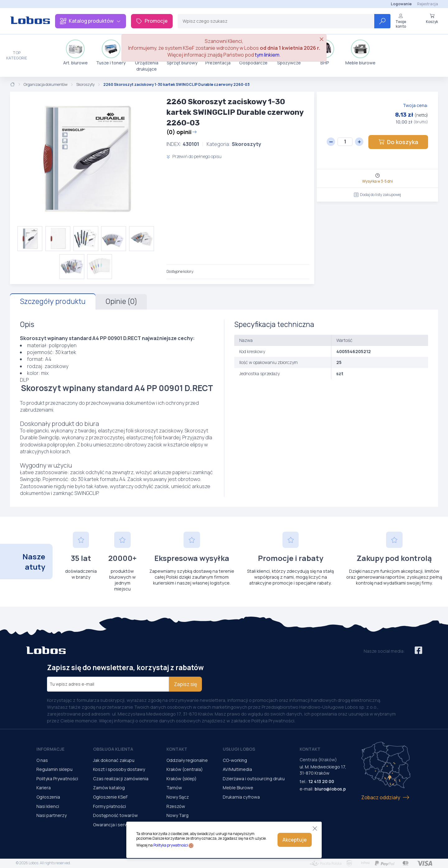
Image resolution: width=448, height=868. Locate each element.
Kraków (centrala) (185, 769)
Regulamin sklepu (54, 769)
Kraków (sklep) (182, 779)
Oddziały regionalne (187, 760)
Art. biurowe (75, 53)
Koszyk (432, 19)
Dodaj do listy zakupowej (377, 195)
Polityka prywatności (171, 845)
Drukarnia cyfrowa (241, 797)
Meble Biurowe (238, 788)
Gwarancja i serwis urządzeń (122, 825)
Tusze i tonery (111, 53)
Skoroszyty (85, 85)
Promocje (152, 21)
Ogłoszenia (48, 797)
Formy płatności (110, 806)
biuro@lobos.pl (331, 789)
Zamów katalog (109, 788)
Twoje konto (401, 21)
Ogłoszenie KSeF (110, 797)
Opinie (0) (121, 301)
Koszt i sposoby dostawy (119, 769)
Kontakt (177, 749)
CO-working (235, 760)
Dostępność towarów (115, 815)
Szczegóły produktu (53, 301)
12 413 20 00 (321, 781)
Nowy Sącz (178, 797)
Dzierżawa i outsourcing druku (254, 779)
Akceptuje (295, 840)
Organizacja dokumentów (46, 85)
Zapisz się (185, 684)
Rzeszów (176, 806)
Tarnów (174, 788)
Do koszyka (398, 142)
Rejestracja (428, 4)
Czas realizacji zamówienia (121, 779)
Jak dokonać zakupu (114, 760)
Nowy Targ (177, 815)
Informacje (50, 749)
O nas (42, 760)
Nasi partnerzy (51, 815)
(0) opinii (182, 132)
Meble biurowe (360, 53)
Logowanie (401, 4)
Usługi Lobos (239, 749)
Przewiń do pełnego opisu (194, 156)
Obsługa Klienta (113, 749)
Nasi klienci (48, 806)
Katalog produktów (91, 21)
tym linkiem (267, 55)
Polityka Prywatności (57, 779)
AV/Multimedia (237, 769)
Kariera (44, 788)
